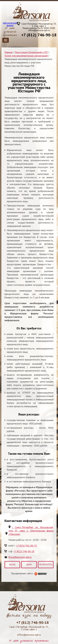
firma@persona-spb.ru (20, 557)
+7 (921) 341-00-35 (27, 546)
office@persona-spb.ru (39, 30)
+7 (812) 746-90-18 (39, 35)
